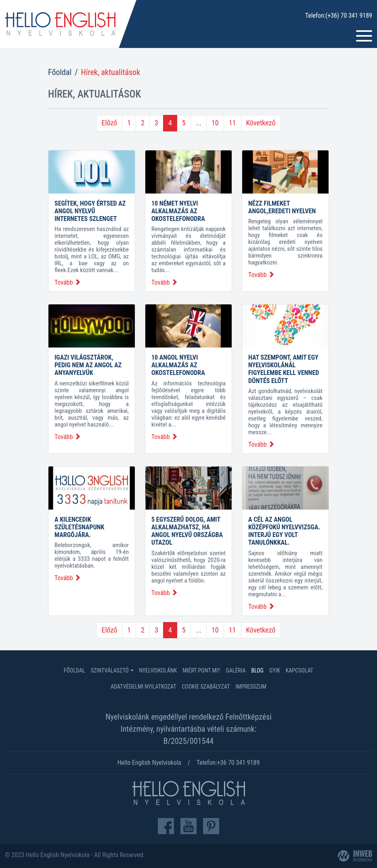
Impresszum (251, 687)
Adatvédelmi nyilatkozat (143, 687)
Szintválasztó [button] (110, 670)
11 (232, 123)
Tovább (68, 282)
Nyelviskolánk (158, 670)
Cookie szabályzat (206, 687)
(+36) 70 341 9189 (349, 16)
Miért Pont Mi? (201, 670)
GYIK (275, 670)
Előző (109, 123)
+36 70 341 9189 (239, 763)
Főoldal (60, 72)
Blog (258, 670)
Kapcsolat (300, 670)
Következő (261, 123)
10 (215, 123)
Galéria (236, 670)
